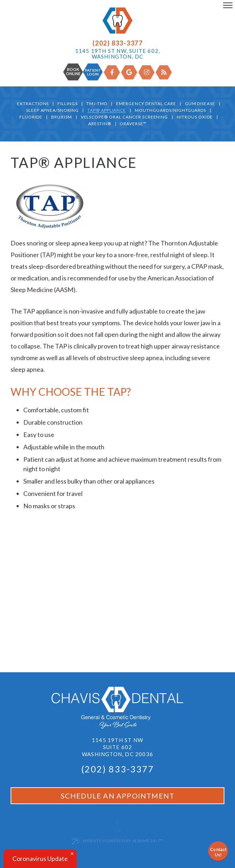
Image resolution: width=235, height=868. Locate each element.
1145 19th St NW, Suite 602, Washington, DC (117, 54)
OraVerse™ (133, 124)
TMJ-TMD (97, 104)
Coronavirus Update (40, 858)
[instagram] (146, 72)
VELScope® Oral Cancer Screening (125, 117)
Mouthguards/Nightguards (170, 111)
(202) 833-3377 (117, 43)
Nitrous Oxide (195, 117)
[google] (129, 72)
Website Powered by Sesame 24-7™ (117, 841)
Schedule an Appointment (118, 796)
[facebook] (112, 72)
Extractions (33, 104)
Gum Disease (200, 104)
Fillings (68, 104)
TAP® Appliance (107, 111)
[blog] (164, 72)
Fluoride (31, 117)
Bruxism (62, 117)
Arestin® (100, 124)
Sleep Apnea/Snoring (52, 111)
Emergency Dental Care (146, 104)
